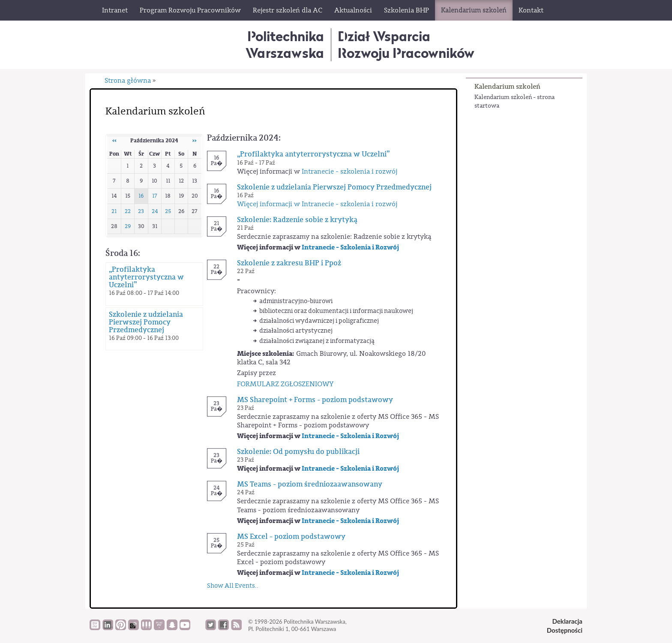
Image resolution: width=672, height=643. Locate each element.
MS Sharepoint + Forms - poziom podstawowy (315, 400)
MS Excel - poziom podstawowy (291, 537)
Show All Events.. (233, 586)
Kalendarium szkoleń (507, 86)
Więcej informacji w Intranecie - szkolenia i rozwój (317, 204)
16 (141, 196)
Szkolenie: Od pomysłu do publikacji (298, 452)
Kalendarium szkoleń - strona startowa (514, 102)
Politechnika (285, 44)
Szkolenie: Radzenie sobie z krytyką (297, 220)
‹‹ (114, 141)
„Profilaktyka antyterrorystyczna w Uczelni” (146, 277)
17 (155, 196)
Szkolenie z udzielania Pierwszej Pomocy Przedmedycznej (146, 322)
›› (195, 141)
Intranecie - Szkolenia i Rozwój (350, 247)
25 (168, 211)
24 (155, 211)
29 (128, 226)
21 (114, 211)
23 (141, 211)
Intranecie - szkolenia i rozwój (349, 171)
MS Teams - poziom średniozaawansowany (310, 484)
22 (128, 211)
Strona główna (128, 81)
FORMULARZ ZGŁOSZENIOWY (285, 384)
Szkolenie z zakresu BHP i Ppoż (289, 263)
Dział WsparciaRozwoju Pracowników (406, 44)
